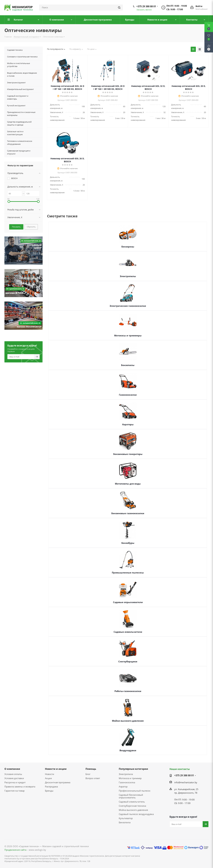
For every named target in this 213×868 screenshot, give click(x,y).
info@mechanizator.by (186, 782)
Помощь (91, 769)
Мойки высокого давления (128, 721)
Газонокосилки (128, 395)
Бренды (49, 791)
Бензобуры (128, 543)
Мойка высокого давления (133, 810)
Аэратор (123, 787)
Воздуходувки (128, 750)
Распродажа (51, 787)
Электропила (126, 774)
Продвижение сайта (15, 850)
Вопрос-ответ (93, 778)
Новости (50, 774)
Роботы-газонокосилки (128, 691)
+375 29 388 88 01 (146, 6)
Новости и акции (56, 769)
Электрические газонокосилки (128, 306)
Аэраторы (128, 424)
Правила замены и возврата (20, 787)
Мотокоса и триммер (130, 778)
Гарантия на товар (14, 791)
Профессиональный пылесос (135, 791)
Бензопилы (128, 365)
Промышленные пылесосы (128, 573)
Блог (88, 774)
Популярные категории (133, 769)
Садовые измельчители (128, 632)
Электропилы (128, 276)
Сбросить (31, 227)
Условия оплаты (13, 774)
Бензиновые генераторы (128, 454)
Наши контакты (180, 769)
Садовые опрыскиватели (128, 602)
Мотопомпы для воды (128, 484)
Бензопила (125, 822)
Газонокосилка (127, 782)
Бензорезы (128, 247)
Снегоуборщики (128, 661)
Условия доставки (14, 778)
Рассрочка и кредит (15, 782)
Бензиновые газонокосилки (128, 513)
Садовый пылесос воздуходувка (136, 814)
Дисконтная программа (58, 782)
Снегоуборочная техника (132, 806)
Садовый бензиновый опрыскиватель (131, 796)
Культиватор (126, 818)
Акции (48, 778)
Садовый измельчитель (132, 802)
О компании (12, 769)
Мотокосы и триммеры (128, 335)
